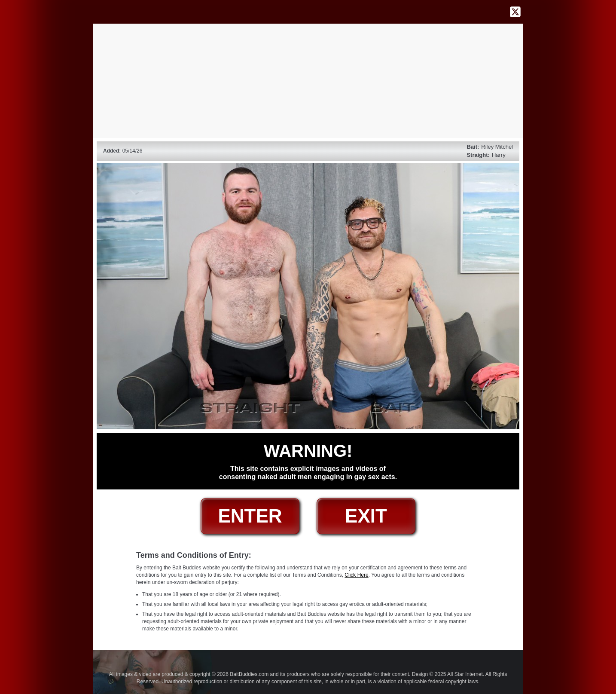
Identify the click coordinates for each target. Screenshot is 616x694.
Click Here (356, 575)
